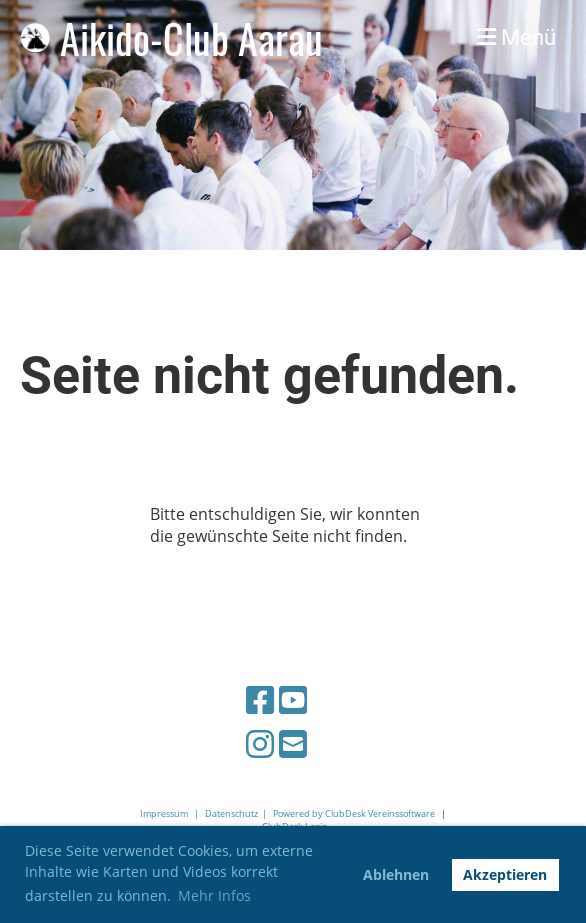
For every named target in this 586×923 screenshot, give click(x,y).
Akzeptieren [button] (505, 874)
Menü (516, 37)
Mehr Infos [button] (214, 895)
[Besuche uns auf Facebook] (260, 699)
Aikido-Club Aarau (191, 38)
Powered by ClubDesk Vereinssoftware (354, 813)
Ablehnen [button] (396, 874)
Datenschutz (231, 813)
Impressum (164, 813)
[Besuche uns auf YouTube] (293, 699)
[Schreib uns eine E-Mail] (293, 743)
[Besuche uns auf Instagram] (260, 743)
